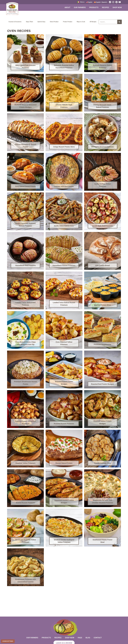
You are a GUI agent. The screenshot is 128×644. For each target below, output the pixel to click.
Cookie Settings (8, 641)
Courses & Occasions (15, 22)
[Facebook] (110, 2)
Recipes (105, 7)
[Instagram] (114, 2)
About (67, 7)
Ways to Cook (81, 22)
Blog (88, 638)
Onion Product (54, 22)
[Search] (119, 22)
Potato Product (68, 22)
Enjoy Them (30, 22)
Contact (98, 638)
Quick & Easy (41, 22)
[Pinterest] (117, 2)
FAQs (80, 638)
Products (94, 7)
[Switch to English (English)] (89, 2)
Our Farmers (80, 7)
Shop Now (117, 7)
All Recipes (93, 22)
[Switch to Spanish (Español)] (101, 2)
